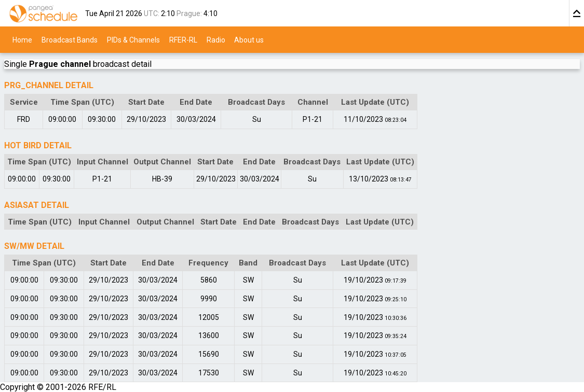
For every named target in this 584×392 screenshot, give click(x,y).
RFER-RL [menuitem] (183, 39)
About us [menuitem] (249, 39)
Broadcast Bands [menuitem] (70, 39)
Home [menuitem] (22, 39)
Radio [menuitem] (216, 39)
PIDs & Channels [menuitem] (133, 39)
